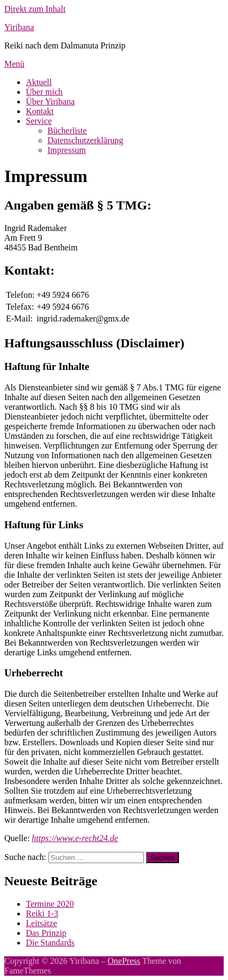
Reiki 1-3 (42, 913)
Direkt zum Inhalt (35, 9)
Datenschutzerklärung (85, 140)
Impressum (67, 150)
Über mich (44, 92)
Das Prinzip (46, 933)
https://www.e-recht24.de (75, 838)
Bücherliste (67, 131)
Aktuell (39, 82)
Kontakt (40, 111)
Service (39, 121)
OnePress (124, 961)
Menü (14, 64)
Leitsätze (42, 923)
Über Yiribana (50, 101)
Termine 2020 (50, 904)
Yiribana (19, 27)
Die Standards (50, 943)
